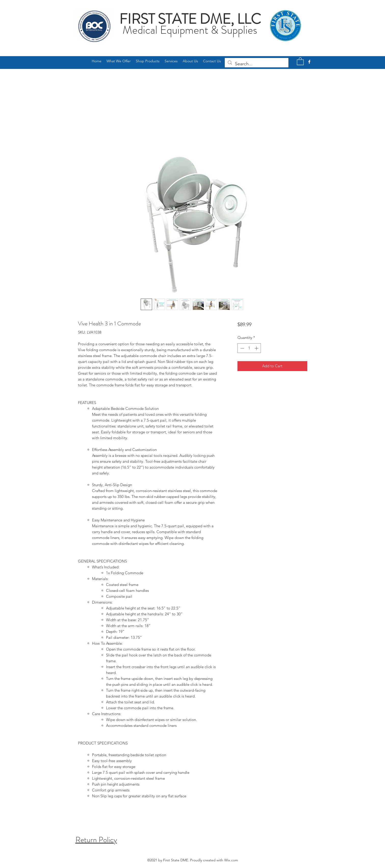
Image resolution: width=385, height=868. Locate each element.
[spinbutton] (249, 348)
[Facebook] (309, 62)
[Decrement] (242, 348)
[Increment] (257, 348)
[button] (300, 61)
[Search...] (256, 64)
